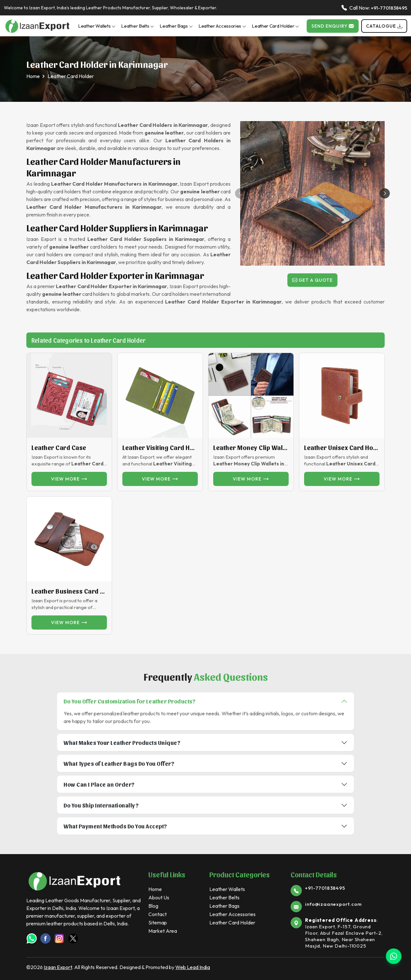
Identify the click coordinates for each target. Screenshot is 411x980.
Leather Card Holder (275, 26)
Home (33, 76)
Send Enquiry (333, 26)
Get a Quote (312, 280)
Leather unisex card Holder (342, 447)
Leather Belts (138, 26)
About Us (159, 897)
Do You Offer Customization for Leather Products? (130, 701)
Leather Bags (176, 26)
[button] (385, 193)
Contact (157, 914)
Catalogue (384, 26)
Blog (153, 906)
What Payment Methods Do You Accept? (115, 826)
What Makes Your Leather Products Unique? (122, 742)
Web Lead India (193, 967)
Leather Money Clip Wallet (251, 447)
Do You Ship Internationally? (101, 805)
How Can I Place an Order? (99, 784)
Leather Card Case (59, 447)
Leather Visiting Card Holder (160, 447)
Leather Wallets (97, 26)
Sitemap (158, 923)
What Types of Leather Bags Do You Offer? (119, 763)
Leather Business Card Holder (69, 591)
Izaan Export (58, 967)
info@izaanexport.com (333, 904)
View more (69, 479)
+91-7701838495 (389, 8)
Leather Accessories (222, 26)
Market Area (163, 931)
